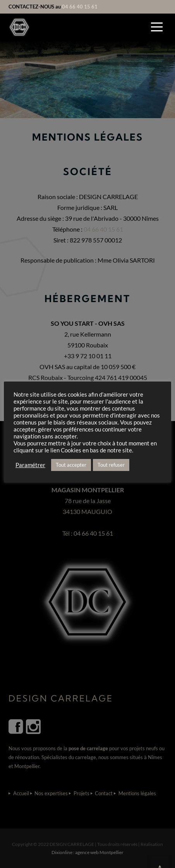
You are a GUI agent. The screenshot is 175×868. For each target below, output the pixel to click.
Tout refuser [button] (111, 465)
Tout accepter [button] (71, 465)
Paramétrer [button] (30, 465)
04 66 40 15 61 (80, 7)
